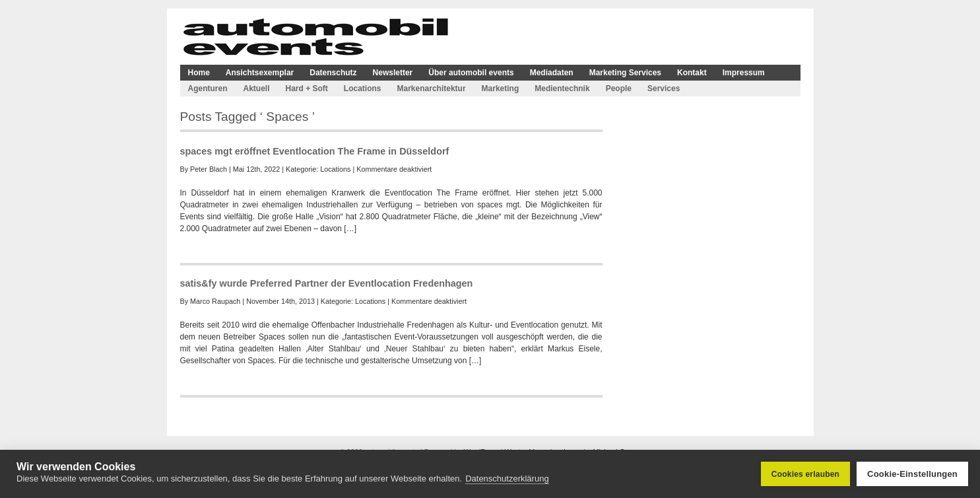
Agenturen (208, 89)
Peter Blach (209, 169)
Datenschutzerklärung (507, 479)
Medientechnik (562, 89)
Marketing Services (625, 73)
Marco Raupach (215, 301)
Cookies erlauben (805, 474)
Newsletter (393, 73)
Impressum (744, 73)
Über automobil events (471, 73)
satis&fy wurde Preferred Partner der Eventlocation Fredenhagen (327, 283)
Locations (363, 89)
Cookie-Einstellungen (912, 474)
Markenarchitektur (432, 89)
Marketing (501, 89)
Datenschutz (333, 73)
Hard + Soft (307, 89)
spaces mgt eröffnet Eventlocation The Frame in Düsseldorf (315, 151)
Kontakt (692, 73)
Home (199, 73)
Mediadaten (552, 73)
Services (664, 89)
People (619, 89)
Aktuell (257, 89)
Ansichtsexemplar (260, 73)
